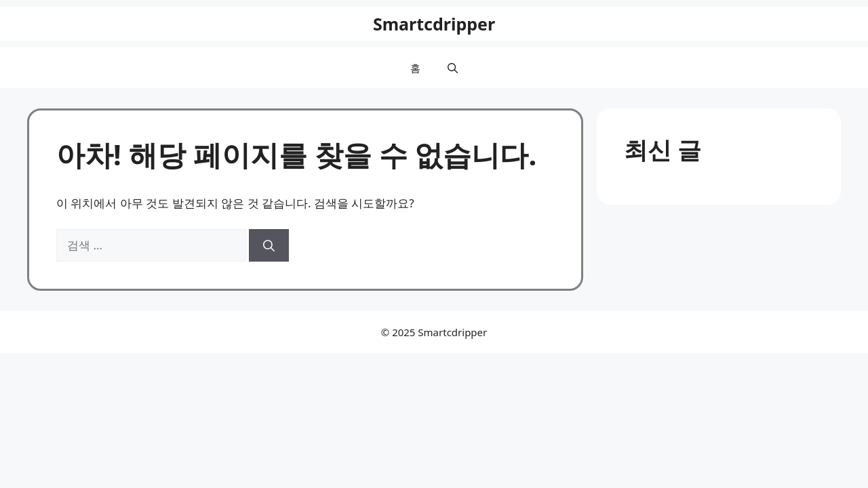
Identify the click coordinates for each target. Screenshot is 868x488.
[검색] (269, 245)
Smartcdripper (434, 24)
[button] (453, 68)
